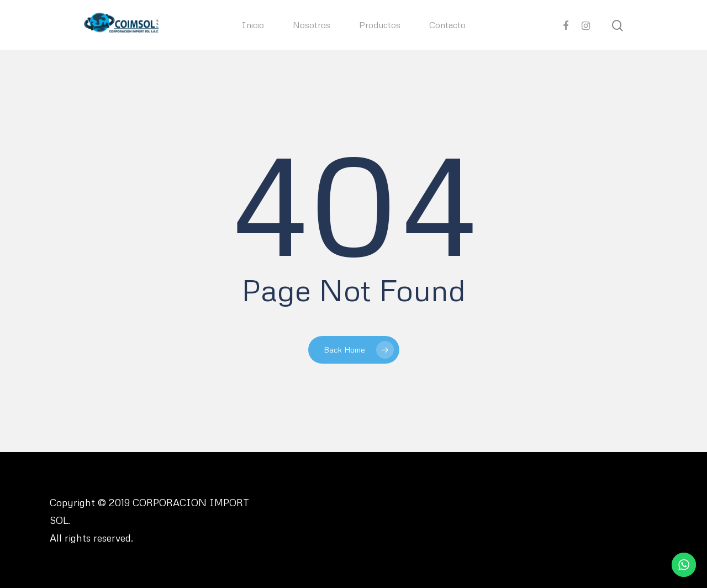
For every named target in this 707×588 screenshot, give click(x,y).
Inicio (253, 25)
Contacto (447, 25)
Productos (380, 25)
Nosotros (312, 25)
